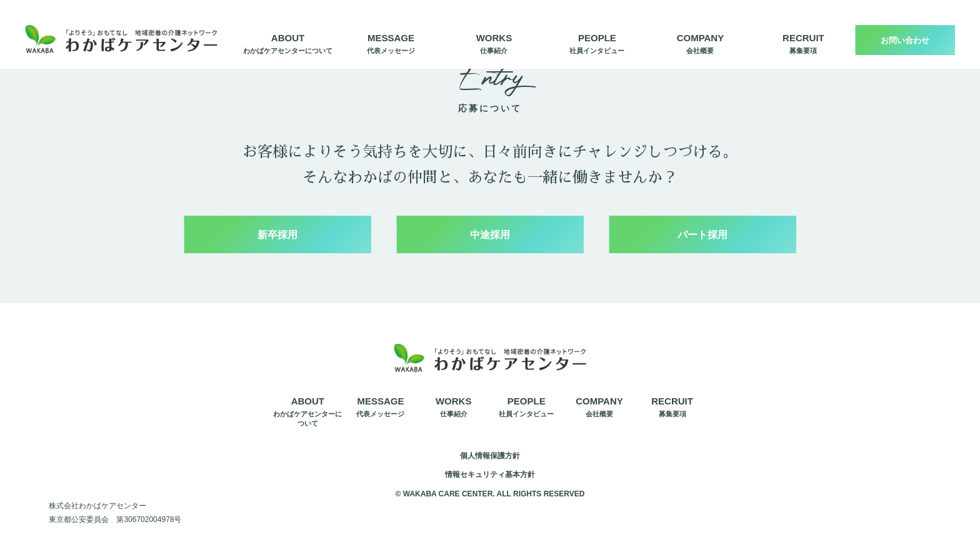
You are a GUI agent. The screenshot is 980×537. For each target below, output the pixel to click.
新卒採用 (277, 235)
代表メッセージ (391, 43)
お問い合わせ (905, 40)
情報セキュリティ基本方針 (490, 474)
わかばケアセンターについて (288, 43)
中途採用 (490, 235)
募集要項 (803, 43)
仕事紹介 (494, 43)
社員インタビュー (597, 43)
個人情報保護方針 (490, 456)
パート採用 (702, 235)
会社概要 (701, 43)
